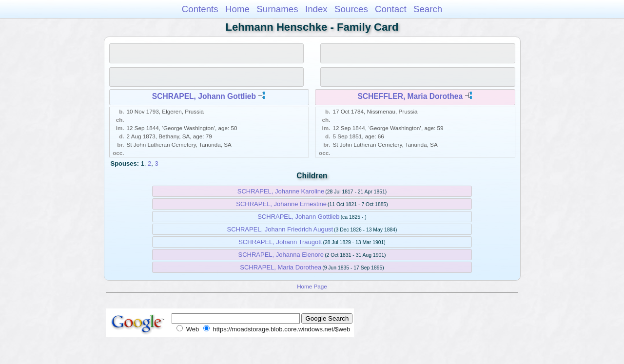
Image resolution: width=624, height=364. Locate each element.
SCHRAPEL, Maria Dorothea (281, 267)
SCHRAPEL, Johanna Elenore (281, 255)
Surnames (277, 9)
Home (237, 9)
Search (428, 9)
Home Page (312, 286)
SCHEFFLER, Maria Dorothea (410, 96)
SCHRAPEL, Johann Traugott (280, 242)
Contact (391, 9)
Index (316, 9)
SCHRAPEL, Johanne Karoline (281, 191)
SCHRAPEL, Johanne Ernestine (281, 204)
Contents (200, 9)
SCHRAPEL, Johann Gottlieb (204, 96)
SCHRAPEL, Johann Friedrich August (280, 229)
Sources (351, 9)
